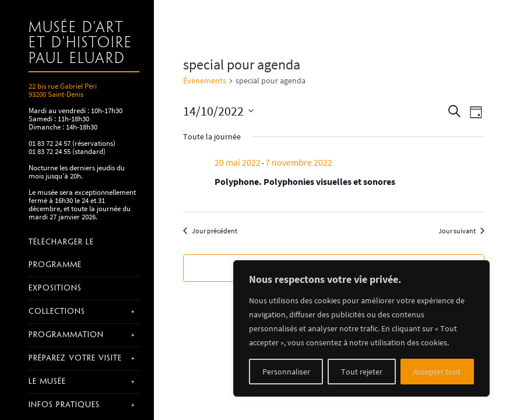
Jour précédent (210, 231)
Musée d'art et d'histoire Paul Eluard (80, 43)
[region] (361, 328)
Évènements (205, 80)
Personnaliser (286, 372)
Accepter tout (437, 372)
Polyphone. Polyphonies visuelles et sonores (305, 181)
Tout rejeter (362, 372)
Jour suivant (461, 231)
